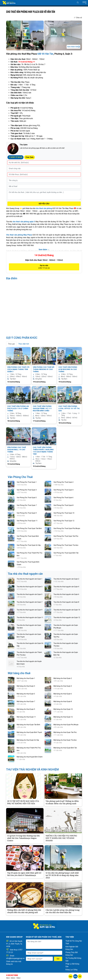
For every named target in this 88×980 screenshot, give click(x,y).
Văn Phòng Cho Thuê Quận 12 (64, 521)
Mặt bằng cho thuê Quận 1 (26, 678)
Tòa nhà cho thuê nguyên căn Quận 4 (66, 587)
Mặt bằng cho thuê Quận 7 (26, 701)
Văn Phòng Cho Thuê (20, 477)
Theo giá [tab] (11, 344)
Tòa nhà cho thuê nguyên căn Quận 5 (29, 594)
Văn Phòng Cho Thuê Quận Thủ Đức (66, 545)
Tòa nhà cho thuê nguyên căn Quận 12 (67, 617)
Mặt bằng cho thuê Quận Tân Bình (28, 725)
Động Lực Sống (71, 970)
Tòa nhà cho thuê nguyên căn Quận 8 (66, 602)
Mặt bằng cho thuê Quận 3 (26, 686)
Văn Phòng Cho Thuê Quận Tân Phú (66, 536)
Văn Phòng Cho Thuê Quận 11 (27, 521)
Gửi (58, 959)
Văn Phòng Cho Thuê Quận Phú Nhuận (67, 528)
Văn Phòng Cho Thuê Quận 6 (63, 498)
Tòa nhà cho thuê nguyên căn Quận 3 (29, 587)
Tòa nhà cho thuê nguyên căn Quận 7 (29, 602)
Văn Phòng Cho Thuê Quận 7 (27, 505)
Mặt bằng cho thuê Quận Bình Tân (65, 748)
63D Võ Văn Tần (45, 54)
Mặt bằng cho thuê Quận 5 (26, 694)
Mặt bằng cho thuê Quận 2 (63, 678)
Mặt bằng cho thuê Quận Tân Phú (65, 732)
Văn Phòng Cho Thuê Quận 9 (27, 513)
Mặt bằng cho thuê (19, 673)
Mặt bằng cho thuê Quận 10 (63, 709)
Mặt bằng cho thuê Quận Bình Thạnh (29, 732)
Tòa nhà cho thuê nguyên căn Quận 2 (66, 579)
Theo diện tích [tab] (24, 344)
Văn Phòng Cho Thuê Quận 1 (27, 482)
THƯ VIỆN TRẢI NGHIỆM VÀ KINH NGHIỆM (32, 770)
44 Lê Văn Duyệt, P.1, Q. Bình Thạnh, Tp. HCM (14, 944)
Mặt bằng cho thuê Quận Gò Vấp (28, 740)
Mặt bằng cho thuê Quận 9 (26, 709)
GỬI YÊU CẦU (44, 204)
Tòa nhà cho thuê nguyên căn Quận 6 (66, 594)
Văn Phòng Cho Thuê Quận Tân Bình (29, 528)
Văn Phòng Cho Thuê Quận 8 (63, 505)
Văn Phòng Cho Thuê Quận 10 (64, 513)
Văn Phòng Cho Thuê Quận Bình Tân (66, 553)
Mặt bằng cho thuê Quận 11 (26, 717)
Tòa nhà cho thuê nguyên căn (25, 574)
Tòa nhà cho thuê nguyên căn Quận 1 (29, 579)
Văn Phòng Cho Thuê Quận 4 (63, 490)
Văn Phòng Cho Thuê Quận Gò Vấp (29, 545)
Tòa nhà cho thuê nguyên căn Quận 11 (30, 617)
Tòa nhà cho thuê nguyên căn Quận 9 (29, 610)
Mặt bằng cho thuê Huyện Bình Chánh (30, 757)
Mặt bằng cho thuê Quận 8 (63, 701)
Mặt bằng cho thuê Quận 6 (63, 694)
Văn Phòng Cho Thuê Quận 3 (27, 490)
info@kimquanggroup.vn (15, 958)
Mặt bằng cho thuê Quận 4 (63, 686)
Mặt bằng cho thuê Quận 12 (63, 717)
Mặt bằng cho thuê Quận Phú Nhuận (66, 725)
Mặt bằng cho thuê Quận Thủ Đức (65, 740)
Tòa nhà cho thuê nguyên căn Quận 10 (67, 610)
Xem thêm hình (73, 47)
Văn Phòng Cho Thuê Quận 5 (27, 498)
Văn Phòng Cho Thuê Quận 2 (63, 482)
